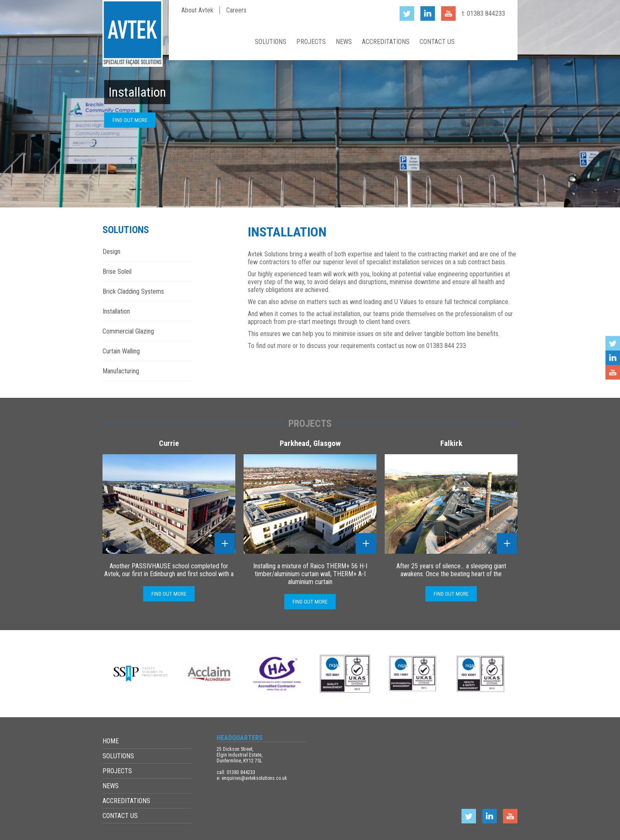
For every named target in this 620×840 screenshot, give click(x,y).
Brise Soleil (117, 271)
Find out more (130, 120)
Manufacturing (121, 371)
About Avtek (197, 10)
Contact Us (437, 42)
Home (238, 42)
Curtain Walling (121, 351)
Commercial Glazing (128, 331)
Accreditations (386, 42)
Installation (116, 311)
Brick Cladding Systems (133, 291)
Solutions (271, 42)
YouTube (613, 372)
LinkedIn (613, 358)
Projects (311, 42)
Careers (236, 10)
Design (111, 252)
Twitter (613, 343)
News (344, 42)
